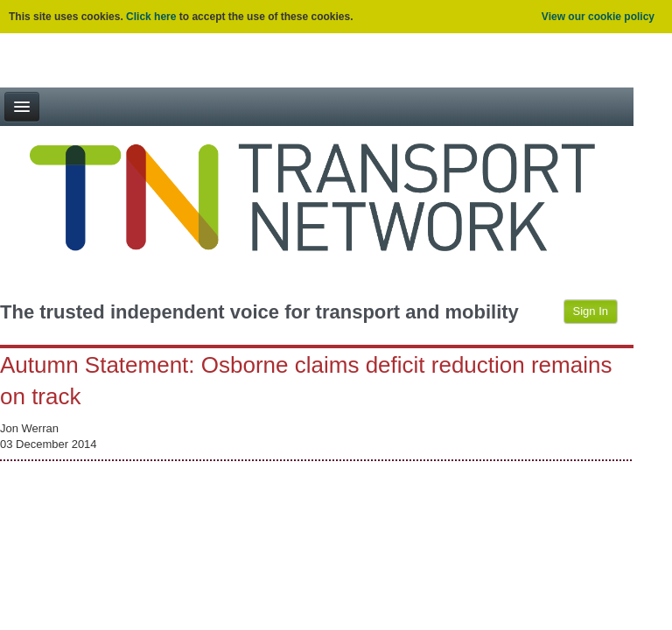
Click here (151, 17)
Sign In (591, 311)
